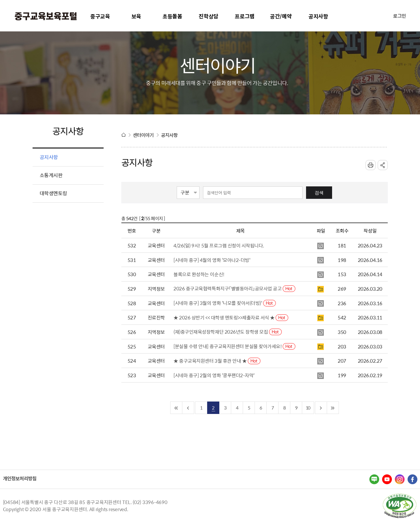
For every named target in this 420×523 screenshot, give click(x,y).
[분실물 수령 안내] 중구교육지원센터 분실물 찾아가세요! (234, 346)
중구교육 (100, 16)
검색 (319, 193)
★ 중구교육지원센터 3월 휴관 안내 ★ (217, 361)
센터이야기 (143, 135)
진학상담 (209, 16)
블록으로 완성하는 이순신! (199, 274)
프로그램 (245, 16)
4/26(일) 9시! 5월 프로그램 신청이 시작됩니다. (219, 245)
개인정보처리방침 (20, 478)
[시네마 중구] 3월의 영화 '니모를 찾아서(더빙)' (225, 303)
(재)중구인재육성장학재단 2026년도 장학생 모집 (228, 332)
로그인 (400, 16)
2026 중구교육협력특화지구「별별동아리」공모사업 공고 (234, 288)
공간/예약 (281, 16)
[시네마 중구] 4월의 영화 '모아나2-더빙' (212, 260)
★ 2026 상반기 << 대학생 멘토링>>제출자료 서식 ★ (231, 317)
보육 (136, 16)
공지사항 (318, 16)
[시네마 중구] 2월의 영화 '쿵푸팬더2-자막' (214, 375)
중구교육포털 (46, 16)
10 (308, 408)
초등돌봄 (172, 16)
